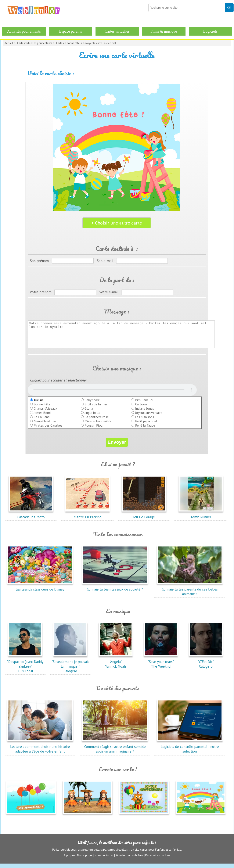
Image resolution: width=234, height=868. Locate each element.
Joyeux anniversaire (149, 417)
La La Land (42, 421)
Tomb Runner (201, 519)
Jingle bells (92, 417)
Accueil (9, 43)
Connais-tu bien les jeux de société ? (115, 591)
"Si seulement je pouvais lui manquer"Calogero (70, 668)
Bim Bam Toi (144, 404)
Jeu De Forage (144, 519)
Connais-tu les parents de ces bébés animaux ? (190, 594)
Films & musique (164, 31)
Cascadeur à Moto (31, 519)
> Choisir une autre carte (117, 223)
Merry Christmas (45, 426)
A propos (69, 860)
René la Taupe (145, 430)
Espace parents (70, 31)
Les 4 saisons (145, 421)
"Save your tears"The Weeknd (161, 666)
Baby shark (92, 404)
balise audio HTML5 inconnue (112, 394)
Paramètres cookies (158, 860)
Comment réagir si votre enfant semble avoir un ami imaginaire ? (115, 751)
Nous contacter (104, 860)
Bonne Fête (42, 409)
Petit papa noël (146, 426)
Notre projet (85, 860)
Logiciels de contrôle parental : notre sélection (190, 751)
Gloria (89, 413)
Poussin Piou (93, 430)
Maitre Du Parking (87, 519)
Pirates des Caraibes (48, 430)
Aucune (37, 404)
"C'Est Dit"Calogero (206, 666)
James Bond (42, 417)
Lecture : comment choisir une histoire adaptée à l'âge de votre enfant (40, 751)
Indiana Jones (145, 413)
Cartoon (141, 409)
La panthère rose (97, 421)
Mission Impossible (98, 426)
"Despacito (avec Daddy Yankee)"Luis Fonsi (25, 668)
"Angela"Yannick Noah (116, 666)
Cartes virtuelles (117, 31)
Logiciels (210, 31)
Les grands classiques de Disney (40, 591)
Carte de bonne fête (68, 43)
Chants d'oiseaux (45, 413)
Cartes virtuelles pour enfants (35, 43)
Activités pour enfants (24, 31)
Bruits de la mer (96, 409)
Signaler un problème (129, 860)
